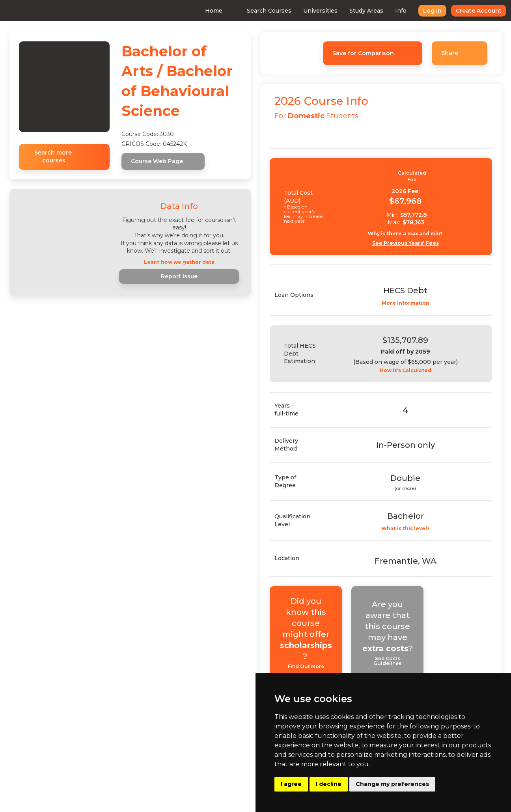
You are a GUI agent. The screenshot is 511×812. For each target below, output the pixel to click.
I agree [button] (291, 784)
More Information (412, 303)
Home (200, 11)
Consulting (194, 743)
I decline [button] (329, 784)
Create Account (464, 11)
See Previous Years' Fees (412, 243)
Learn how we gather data (179, 262)
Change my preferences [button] (392, 784)
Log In (418, 11)
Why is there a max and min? (412, 234)
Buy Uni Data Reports (209, 773)
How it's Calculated (412, 371)
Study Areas (352, 11)
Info (387, 11)
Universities (306, 11)
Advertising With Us (207, 758)
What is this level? (412, 529)
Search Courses (255, 11)
